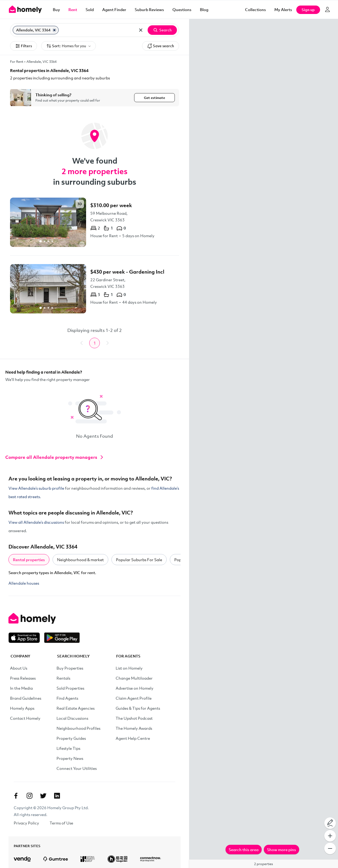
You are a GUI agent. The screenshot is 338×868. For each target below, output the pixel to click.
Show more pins (281, 850)
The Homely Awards (134, 728)
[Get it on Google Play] (62, 638)
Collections (255, 9)
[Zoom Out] (330, 848)
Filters (24, 46)
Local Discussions (72, 718)
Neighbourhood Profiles (78, 728)
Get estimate (154, 98)
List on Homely (129, 668)
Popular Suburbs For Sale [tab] (139, 560)
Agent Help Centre (133, 738)
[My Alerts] (283, 9)
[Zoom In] (330, 836)
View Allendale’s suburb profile (36, 488)
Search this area (244, 850)
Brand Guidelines (26, 698)
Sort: (69, 46)
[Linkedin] (57, 796)
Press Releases (23, 678)
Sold (90, 9)
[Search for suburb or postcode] (97, 30)
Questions (182, 9)
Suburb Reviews (149, 9)
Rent (73, 9)
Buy (56, 9)
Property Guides (71, 738)
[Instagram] (30, 796)
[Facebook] (16, 796)
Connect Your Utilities (77, 768)
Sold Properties (70, 688)
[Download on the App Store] (26, 638)
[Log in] (327, 9)
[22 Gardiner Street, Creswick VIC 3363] (95, 289)
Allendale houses (24, 583)
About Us (19, 668)
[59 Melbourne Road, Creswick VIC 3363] (95, 222)
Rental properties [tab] (29, 560)
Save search (161, 46)
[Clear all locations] (141, 30)
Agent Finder (114, 9)
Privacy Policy (26, 823)
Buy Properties (70, 668)
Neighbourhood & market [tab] (80, 560)
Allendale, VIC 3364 (41, 61)
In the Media (21, 688)
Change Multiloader (134, 678)
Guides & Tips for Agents (138, 708)
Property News (70, 758)
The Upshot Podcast (134, 718)
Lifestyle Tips (68, 748)
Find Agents (67, 698)
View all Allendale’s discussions (36, 522)
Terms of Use (61, 823)
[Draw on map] (330, 823)
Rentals (63, 678)
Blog (204, 9)
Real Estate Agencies (76, 708)
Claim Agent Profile (134, 698)
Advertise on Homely (135, 688)
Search (162, 30)
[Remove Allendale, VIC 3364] (54, 30)
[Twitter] (43, 796)
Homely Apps (22, 708)
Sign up (308, 10)
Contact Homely (25, 718)
